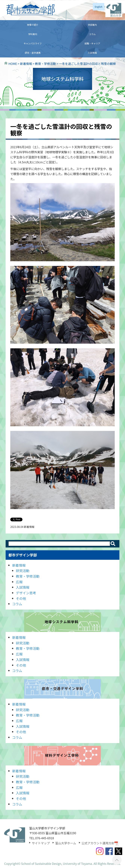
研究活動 (23, 571)
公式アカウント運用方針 (100, 843)
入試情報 (92, 53)
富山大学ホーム (66, 843)
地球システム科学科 (62, 622)
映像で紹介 (33, 25)
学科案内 (33, 34)
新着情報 (19, 565)
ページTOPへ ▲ (117, 860)
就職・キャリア (92, 43)
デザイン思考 (26, 593)
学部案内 (92, 25)
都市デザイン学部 (23, 555)
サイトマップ (41, 843)
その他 (21, 598)
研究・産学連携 (33, 53)
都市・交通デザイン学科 (62, 689)
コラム (92, 34)
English (99, 7)
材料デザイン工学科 (62, 756)
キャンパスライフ (33, 43)
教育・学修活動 (28, 576)
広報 (19, 582)
